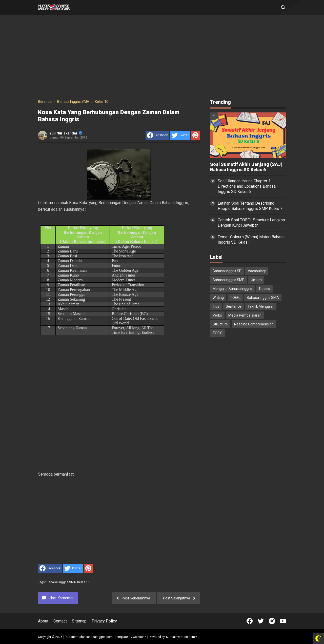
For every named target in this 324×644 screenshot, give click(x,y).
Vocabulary (257, 271)
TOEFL (235, 298)
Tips (216, 306)
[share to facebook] (157, 135)
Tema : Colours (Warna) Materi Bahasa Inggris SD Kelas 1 (251, 240)
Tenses (264, 289)
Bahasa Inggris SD (227, 271)
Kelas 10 (83, 582)
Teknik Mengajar (261, 306)
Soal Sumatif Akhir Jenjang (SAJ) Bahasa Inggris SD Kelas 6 (246, 167)
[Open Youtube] (283, 621)
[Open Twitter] (261, 621)
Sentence (234, 306)
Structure (220, 324)
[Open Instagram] (272, 621)
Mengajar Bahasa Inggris (232, 289)
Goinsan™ (140, 637)
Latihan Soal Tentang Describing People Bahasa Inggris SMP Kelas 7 (250, 206)
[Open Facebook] (250, 621)
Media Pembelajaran (245, 315)
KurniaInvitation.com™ (181, 637)
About (43, 621)
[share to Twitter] (180, 135)
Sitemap (79, 621)
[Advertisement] (162, 58)
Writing (218, 298)
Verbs (217, 315)
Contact (60, 621)
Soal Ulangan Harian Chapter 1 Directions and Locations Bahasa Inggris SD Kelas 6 (247, 186)
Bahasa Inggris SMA (61, 582)
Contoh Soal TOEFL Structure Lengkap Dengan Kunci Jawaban (251, 223)
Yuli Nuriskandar (66, 133)
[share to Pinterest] (195, 135)
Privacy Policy (104, 621)
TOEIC (218, 333)
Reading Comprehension (254, 324)
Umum (256, 280)
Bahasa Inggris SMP (229, 280)
